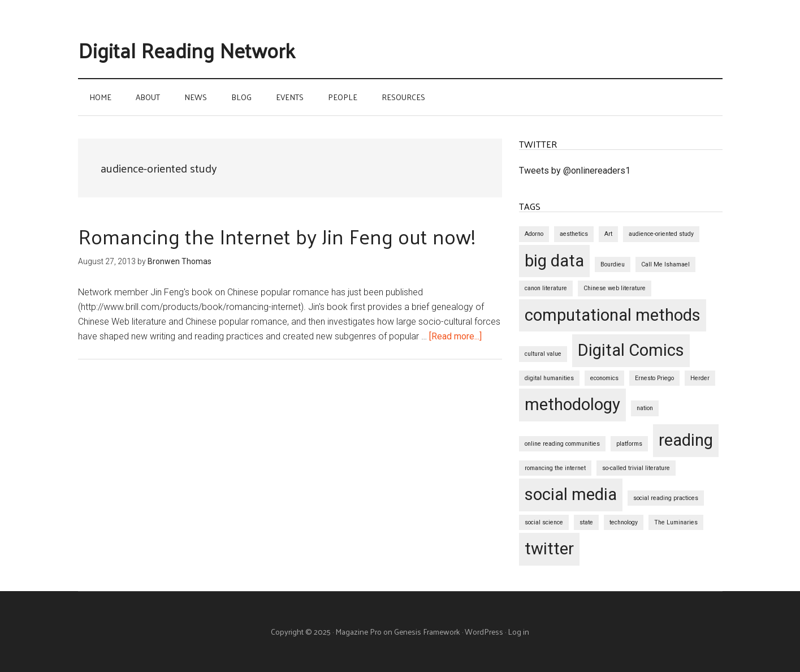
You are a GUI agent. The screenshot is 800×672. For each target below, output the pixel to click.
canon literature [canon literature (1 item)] (546, 288)
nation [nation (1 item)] (645, 408)
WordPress (484, 632)
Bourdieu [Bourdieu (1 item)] (613, 264)
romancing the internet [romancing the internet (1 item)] (555, 468)
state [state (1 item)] (586, 522)
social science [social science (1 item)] (544, 522)
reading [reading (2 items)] (686, 440)
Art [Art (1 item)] (608, 234)
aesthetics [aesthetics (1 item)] (574, 234)
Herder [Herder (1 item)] (700, 378)
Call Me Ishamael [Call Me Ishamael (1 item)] (665, 264)
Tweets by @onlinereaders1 (575, 171)
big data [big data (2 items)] (554, 261)
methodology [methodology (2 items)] (572, 404)
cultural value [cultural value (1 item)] (543, 354)
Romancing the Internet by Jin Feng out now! (277, 236)
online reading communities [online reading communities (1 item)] (562, 444)
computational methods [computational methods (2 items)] (613, 315)
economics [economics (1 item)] (604, 378)
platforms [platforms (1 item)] (629, 444)
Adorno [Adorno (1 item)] (534, 234)
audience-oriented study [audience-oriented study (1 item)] (661, 234)
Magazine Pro (358, 632)
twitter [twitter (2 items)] (549, 549)
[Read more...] (455, 336)
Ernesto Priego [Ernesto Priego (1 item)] (654, 378)
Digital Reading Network (187, 50)
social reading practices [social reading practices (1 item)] (666, 498)
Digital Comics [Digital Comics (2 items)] (631, 350)
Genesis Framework (427, 632)
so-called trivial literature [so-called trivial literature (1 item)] (636, 468)
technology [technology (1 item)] (624, 522)
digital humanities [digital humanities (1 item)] (549, 378)
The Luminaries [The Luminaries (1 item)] (676, 522)
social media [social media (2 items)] (571, 494)
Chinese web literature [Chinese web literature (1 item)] (615, 288)
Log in (518, 632)
